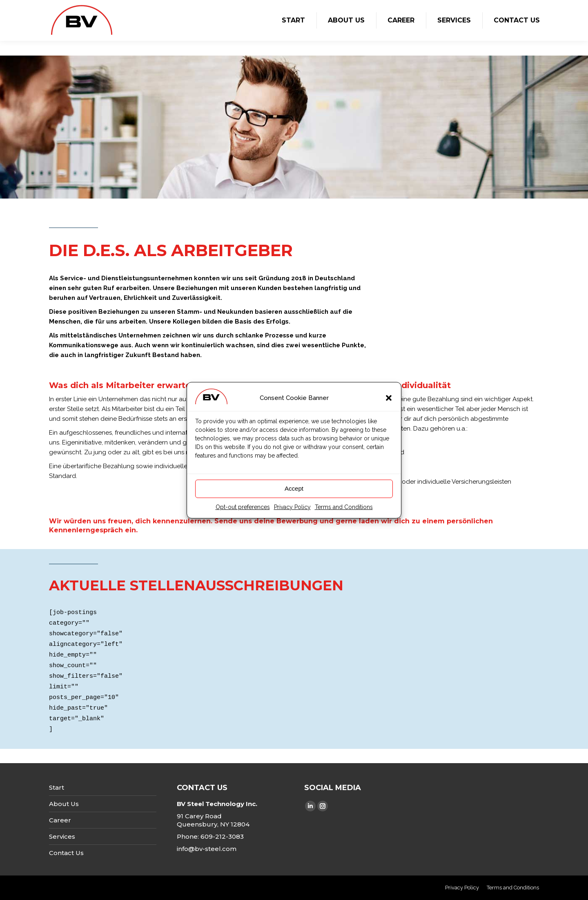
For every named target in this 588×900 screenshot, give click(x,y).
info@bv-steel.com (207, 849)
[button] (389, 403)
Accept (294, 494)
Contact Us (66, 853)
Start (57, 787)
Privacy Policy (292, 512)
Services (62, 836)
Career (60, 820)
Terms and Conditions (344, 512)
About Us (64, 804)
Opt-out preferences (243, 512)
